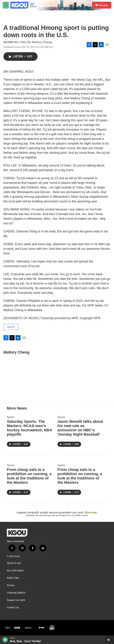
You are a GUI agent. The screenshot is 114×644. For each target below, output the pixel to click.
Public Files (13, 578)
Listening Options (16, 593)
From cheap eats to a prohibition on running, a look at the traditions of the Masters (29, 476)
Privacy (11, 585)
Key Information (15, 571)
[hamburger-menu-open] (6, 5)
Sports (11, 327)
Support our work (16, 600)
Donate (103, 5)
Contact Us (13, 607)
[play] (5, 640)
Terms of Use (14, 563)
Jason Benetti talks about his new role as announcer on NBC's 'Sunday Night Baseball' (80, 428)
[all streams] (109, 640)
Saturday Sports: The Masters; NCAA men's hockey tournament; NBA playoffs (29, 428)
